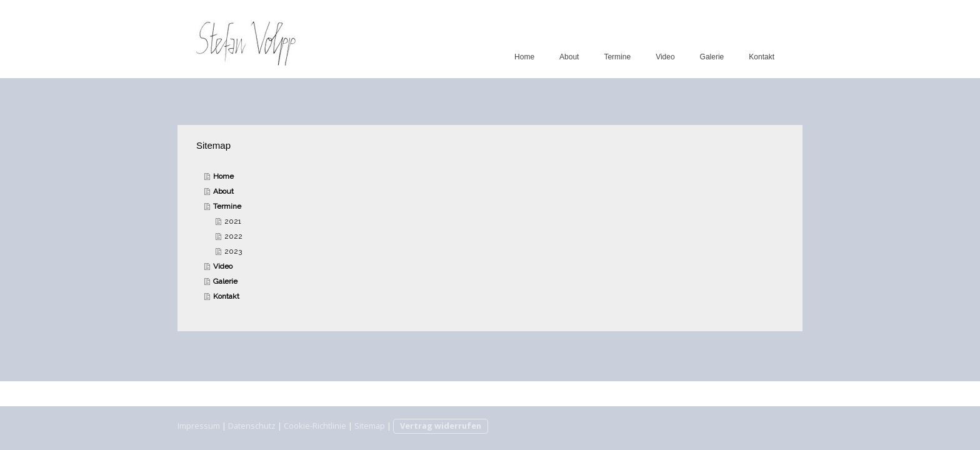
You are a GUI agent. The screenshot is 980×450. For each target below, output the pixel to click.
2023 (233, 251)
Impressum (199, 426)
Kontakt (762, 57)
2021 (233, 221)
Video (665, 57)
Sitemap (370, 426)
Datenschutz (252, 426)
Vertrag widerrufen (441, 426)
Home (524, 57)
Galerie (712, 57)
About (569, 57)
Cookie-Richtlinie (315, 426)
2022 (233, 236)
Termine (617, 57)
